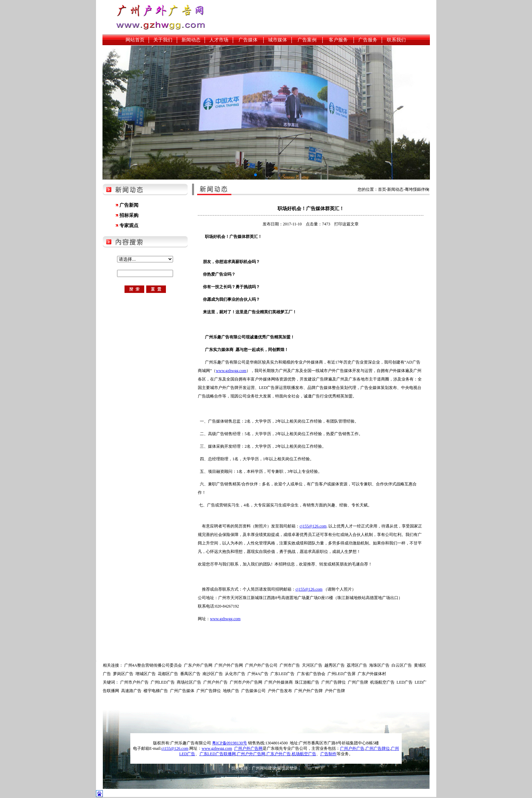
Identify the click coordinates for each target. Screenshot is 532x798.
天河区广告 (312, 665)
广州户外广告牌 (308, 691)
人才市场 (219, 40)
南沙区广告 (213, 674)
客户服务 (338, 40)
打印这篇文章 (346, 224)
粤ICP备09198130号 (230, 743)
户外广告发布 (280, 691)
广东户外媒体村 (372, 674)
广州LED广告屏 (341, 674)
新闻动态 (191, 40)
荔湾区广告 (357, 665)
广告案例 (307, 40)
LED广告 (405, 682)
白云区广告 (402, 665)
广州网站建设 (264, 768)
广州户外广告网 (229, 665)
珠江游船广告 (307, 682)
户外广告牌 (335, 691)
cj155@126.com (313, 526)
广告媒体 (248, 40)
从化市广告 (235, 674)
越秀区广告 (335, 665)
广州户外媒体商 (279, 682)
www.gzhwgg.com (231, 371)
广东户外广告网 (198, 665)
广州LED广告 (163, 682)
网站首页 (135, 40)
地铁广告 (231, 691)
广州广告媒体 (182, 691)
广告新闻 (129, 205)
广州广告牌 (358, 682)
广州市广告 (290, 665)
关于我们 (163, 40)
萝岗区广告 (123, 674)
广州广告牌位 (334, 682)
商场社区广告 (189, 682)
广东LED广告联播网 (218, 754)
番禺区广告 (190, 674)
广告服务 (368, 40)
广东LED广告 (282, 674)
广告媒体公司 (253, 691)
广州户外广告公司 (261, 665)
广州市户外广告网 (246, 682)
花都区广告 (168, 674)
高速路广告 (131, 691)
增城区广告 (146, 674)
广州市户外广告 (134, 682)
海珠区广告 (379, 665)
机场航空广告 (382, 682)
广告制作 (328, 754)
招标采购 (129, 215)
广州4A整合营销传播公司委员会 (153, 665)
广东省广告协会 (311, 674)
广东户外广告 (279, 754)
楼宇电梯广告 (156, 691)
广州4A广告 (258, 674)
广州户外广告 (215, 682)
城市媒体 (278, 40)
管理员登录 (287, 768)
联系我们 (396, 40)
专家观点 (129, 226)
